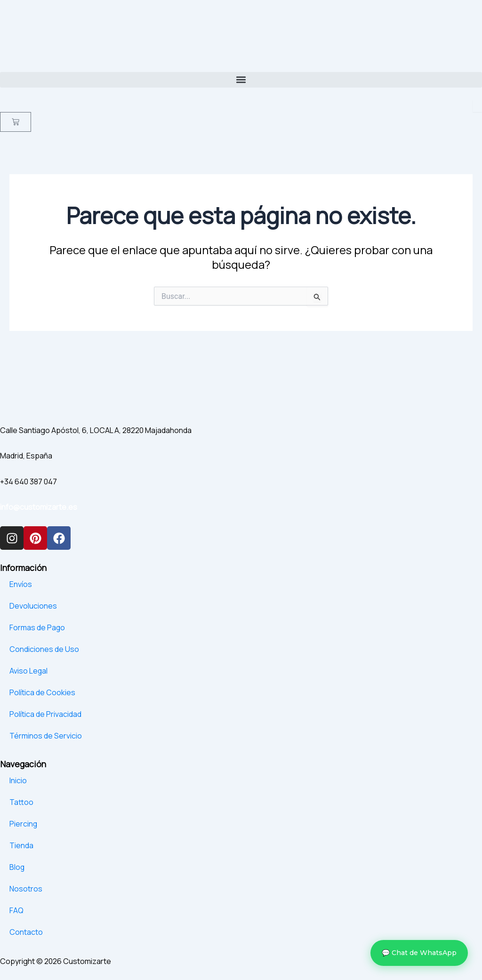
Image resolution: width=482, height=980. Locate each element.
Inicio (18, 780)
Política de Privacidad (45, 714)
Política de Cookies (42, 692)
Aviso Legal (29, 671)
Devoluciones (33, 606)
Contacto (26, 932)
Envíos (21, 584)
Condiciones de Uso (44, 649)
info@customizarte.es (39, 507)
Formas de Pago (37, 627)
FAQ (16, 910)
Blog (17, 867)
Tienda (21, 845)
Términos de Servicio (46, 736)
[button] (241, 80)
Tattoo (21, 802)
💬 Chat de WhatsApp (419, 953)
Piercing (24, 824)
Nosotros (26, 889)
